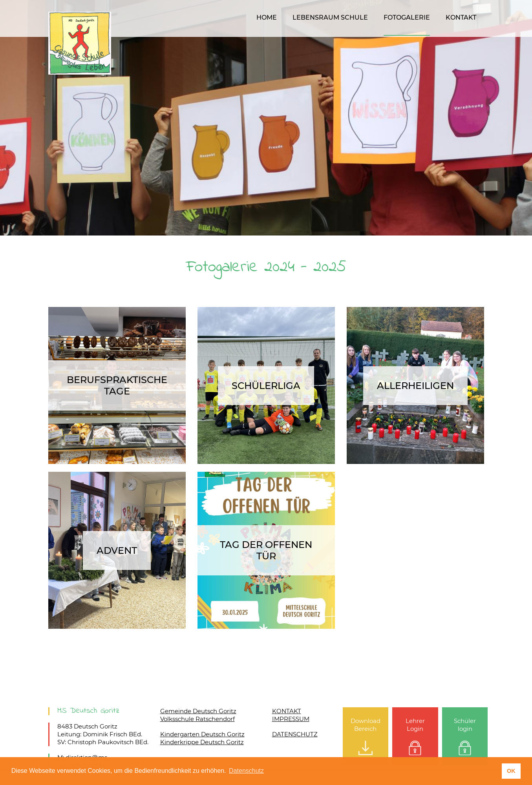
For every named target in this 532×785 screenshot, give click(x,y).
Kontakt (461, 17)
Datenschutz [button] (246, 771)
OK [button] (511, 771)
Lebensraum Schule (330, 17)
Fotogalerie (407, 17)
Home (267, 17)
